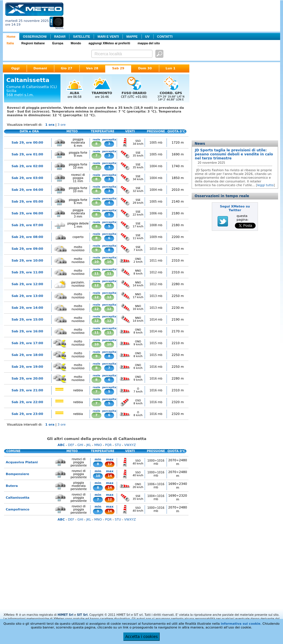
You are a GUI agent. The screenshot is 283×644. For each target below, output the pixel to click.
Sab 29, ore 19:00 (27, 367)
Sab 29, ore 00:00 (27, 143)
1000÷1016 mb (156, 462)
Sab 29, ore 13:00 (27, 296)
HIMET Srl (66, 615)
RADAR (60, 37)
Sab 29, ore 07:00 (27, 225)
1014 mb (156, 320)
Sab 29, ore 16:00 (27, 331)
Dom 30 (145, 68)
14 (110, 476)
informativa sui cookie (241, 624)
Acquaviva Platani (22, 462)
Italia (10, 43)
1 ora (50, 125)
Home (11, 37)
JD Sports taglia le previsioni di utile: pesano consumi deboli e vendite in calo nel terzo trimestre (234, 154)
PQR (108, 445)
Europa (58, 43)
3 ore (62, 125)
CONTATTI (165, 37)
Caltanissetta (18, 498)
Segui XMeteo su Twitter (235, 208)
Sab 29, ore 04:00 (27, 190)
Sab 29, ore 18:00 (27, 355)
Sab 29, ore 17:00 (27, 343)
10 (96, 262)
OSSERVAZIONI (35, 37)
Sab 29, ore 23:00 (27, 414)
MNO (98, 445)
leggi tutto (265, 185)
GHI (80, 445)
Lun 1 (171, 68)
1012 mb (156, 272)
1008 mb (156, 225)
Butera (12, 486)
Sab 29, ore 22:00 (27, 402)
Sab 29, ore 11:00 (27, 272)
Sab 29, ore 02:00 (27, 166)
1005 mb (156, 143)
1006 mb (156, 213)
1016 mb (156, 367)
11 (96, 274)
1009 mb (156, 237)
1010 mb (156, 249)
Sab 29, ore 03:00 (27, 178)
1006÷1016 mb (156, 486)
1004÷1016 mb (156, 498)
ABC (61, 445)
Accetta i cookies (142, 637)
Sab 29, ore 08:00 (27, 237)
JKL (89, 445)
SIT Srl (82, 615)
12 (96, 285)
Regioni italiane (33, 43)
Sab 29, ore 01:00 (27, 154)
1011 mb (156, 261)
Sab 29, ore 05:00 (27, 202)
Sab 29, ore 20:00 (27, 379)
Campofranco (18, 509)
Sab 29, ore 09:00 (27, 249)
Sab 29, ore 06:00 (27, 213)
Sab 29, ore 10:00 (27, 261)
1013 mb (156, 296)
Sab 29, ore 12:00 (27, 284)
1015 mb (156, 343)
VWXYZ (130, 445)
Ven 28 (92, 68)
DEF (71, 445)
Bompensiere (17, 474)
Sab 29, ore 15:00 (27, 320)
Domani (40, 68)
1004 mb (156, 166)
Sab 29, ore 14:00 (27, 308)
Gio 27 (67, 68)
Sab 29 (118, 68)
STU (118, 445)
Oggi (15, 68)
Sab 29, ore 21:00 (27, 390)
